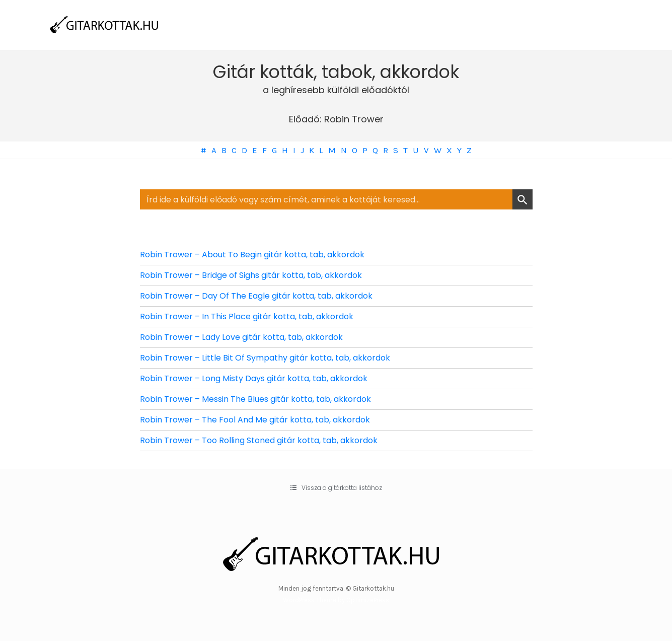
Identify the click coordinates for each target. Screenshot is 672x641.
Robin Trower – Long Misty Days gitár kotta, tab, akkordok (254, 378)
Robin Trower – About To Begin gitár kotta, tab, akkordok (252, 255)
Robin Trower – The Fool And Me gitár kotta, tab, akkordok (255, 420)
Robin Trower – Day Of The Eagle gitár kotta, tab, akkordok (256, 296)
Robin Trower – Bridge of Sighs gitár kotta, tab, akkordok (251, 275)
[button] (336, 488)
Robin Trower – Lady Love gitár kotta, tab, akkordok (241, 337)
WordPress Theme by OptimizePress (336, 600)
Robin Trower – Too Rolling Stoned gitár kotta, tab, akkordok (259, 440)
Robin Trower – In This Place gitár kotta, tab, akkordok (247, 316)
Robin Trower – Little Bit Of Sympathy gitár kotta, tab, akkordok (265, 358)
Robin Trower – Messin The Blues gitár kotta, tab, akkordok (255, 399)
